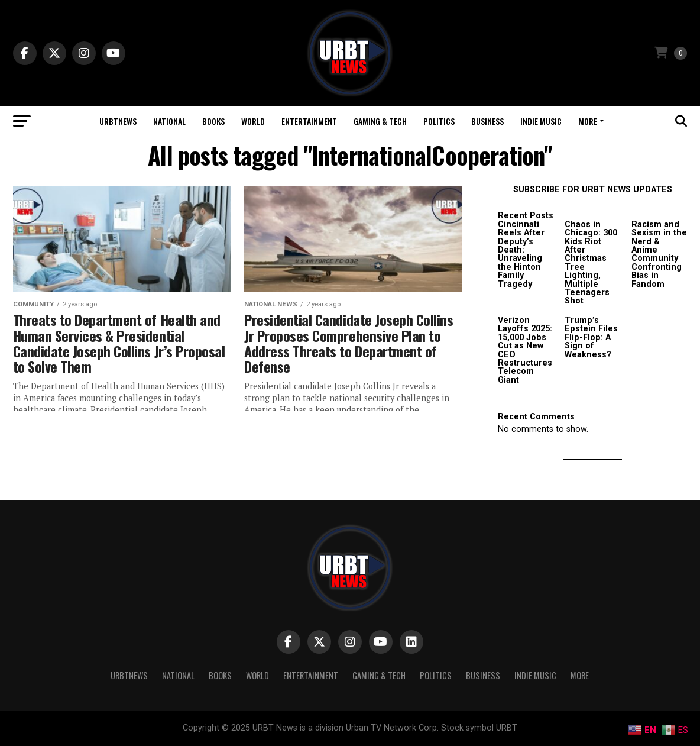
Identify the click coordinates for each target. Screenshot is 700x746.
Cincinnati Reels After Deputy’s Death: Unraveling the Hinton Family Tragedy (521, 254)
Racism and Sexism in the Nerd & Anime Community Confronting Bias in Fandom (659, 254)
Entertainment (309, 121)
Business (487, 121)
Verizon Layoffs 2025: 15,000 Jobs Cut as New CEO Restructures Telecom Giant (525, 350)
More (588, 121)
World (253, 121)
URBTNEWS (118, 121)
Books (213, 121)
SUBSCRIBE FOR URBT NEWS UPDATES (593, 190)
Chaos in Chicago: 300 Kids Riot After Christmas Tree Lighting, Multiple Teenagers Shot (591, 263)
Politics (439, 121)
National (169, 121)
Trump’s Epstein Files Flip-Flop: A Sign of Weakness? (591, 338)
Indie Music (541, 121)
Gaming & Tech (380, 121)
